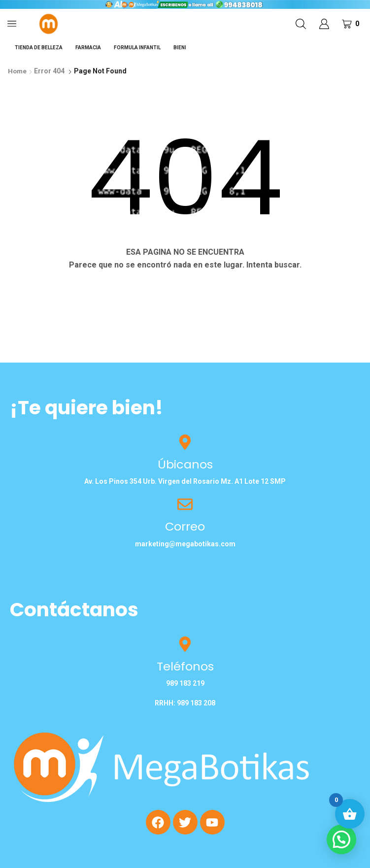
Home (18, 71)
